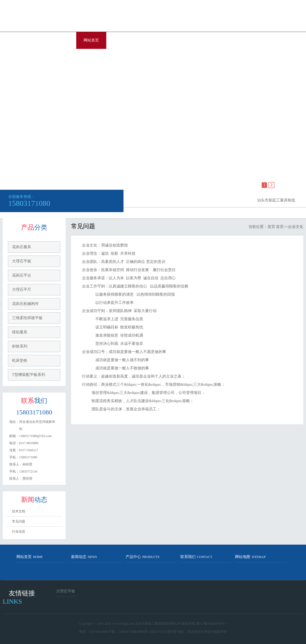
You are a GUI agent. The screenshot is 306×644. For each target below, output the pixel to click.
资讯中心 (181, 40)
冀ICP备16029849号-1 (211, 624)
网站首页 (91, 40)
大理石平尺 (22, 290)
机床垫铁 (20, 360)
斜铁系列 (20, 346)
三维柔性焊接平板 (27, 318)
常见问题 (19, 521)
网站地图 (250, 557)
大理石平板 (22, 261)
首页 (271, 227)
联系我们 (91, 57)
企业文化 (272, 40)
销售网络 (211, 40)
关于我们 (121, 40)
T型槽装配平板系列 (29, 375)
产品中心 (143, 557)
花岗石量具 (22, 247)
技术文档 (19, 511)
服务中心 (242, 40)
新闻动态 (84, 557)
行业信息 (19, 532)
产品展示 (151, 40)
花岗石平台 (22, 275)
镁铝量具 (20, 332)
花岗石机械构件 (25, 304)
